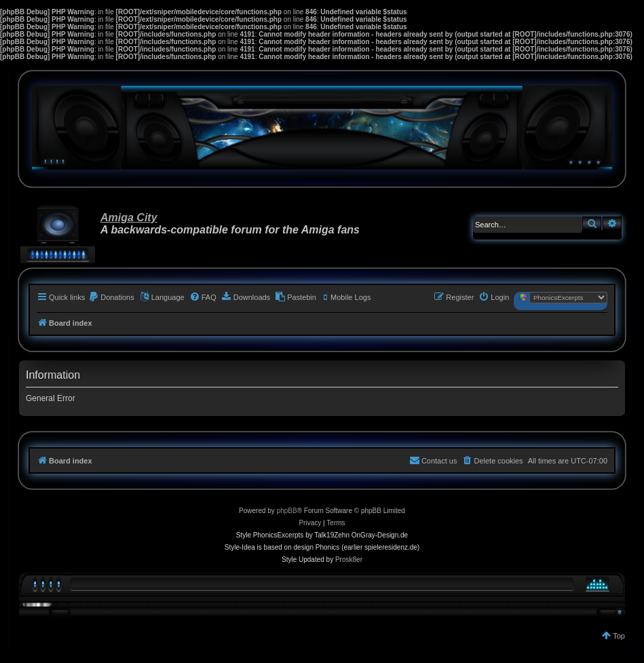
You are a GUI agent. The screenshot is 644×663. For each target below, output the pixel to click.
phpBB (287, 511)
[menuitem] (111, 297)
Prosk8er (349, 560)
